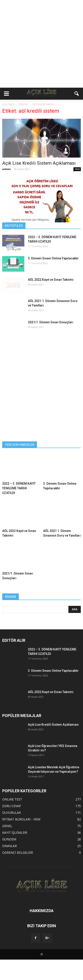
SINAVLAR (10, 846)
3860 (77, 169)
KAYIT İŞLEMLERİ (15, 833)
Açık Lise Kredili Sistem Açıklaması (39, 163)
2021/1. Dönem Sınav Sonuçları (51, 322)
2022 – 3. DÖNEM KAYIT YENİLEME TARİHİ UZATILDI (19, 488)
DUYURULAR (12, 813)
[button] (77, 94)
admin (7, 169)
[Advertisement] (41, 44)
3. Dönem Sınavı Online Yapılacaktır (53, 258)
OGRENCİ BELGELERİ (18, 853)
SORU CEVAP (12, 806)
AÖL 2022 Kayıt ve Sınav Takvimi (51, 280)
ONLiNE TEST (12, 799)
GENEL (7, 826)
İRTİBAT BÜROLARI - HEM (21, 819)
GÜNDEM (9, 839)
